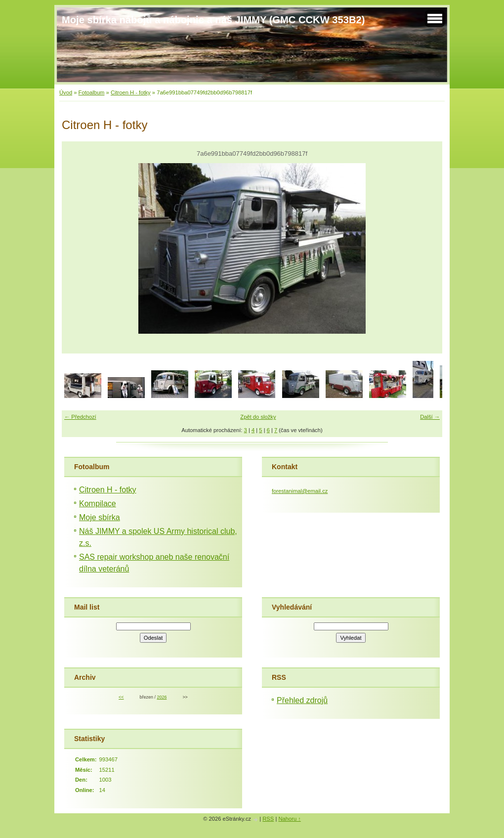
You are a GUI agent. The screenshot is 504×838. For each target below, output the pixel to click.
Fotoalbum (92, 92)
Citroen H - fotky (131, 92)
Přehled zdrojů (302, 700)
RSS (268, 819)
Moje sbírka (100, 517)
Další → (430, 417)
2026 (162, 697)
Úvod (66, 92)
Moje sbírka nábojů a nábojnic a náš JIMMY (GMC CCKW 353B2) (213, 20)
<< (121, 697)
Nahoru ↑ (289, 819)
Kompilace (98, 504)
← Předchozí (80, 417)
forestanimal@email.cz (300, 491)
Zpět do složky (258, 417)
